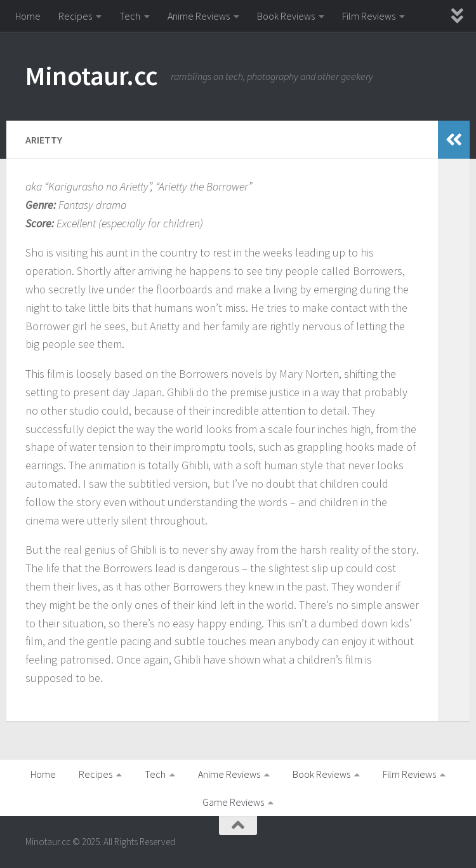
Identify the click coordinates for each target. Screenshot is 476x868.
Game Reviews (233, 802)
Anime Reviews (199, 16)
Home (28, 16)
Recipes (75, 16)
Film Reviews (369, 16)
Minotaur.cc (92, 76)
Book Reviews (286, 16)
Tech (130, 16)
